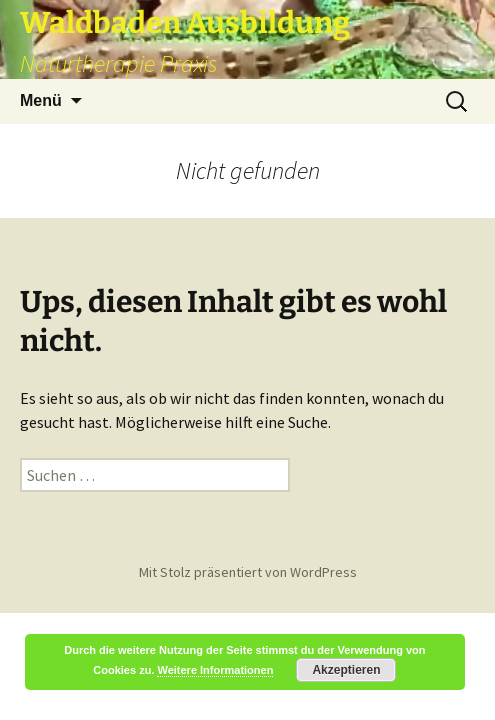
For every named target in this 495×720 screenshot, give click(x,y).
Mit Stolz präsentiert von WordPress (248, 572)
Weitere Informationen (215, 670)
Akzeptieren (346, 670)
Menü (41, 100)
